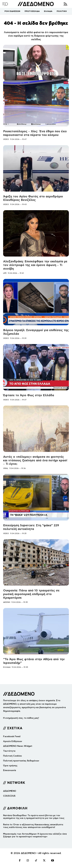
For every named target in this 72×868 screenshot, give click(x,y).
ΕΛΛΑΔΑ (7, 667)
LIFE (5, 273)
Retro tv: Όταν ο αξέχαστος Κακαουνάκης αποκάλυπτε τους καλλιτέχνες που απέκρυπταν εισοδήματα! (33, 826)
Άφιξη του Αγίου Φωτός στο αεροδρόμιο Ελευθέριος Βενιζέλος (33, 198)
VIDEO (6, 139)
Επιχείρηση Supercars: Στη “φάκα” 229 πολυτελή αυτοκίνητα (31, 527)
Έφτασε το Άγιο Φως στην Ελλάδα (29, 395)
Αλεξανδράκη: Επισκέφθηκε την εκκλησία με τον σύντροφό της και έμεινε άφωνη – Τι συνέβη (35, 265)
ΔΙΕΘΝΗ (7, 602)
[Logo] (36, 4)
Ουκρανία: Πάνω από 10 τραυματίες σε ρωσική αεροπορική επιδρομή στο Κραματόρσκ (31, 594)
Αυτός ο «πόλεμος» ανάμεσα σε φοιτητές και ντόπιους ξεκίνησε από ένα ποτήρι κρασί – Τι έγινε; (35, 460)
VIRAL (6, 468)
